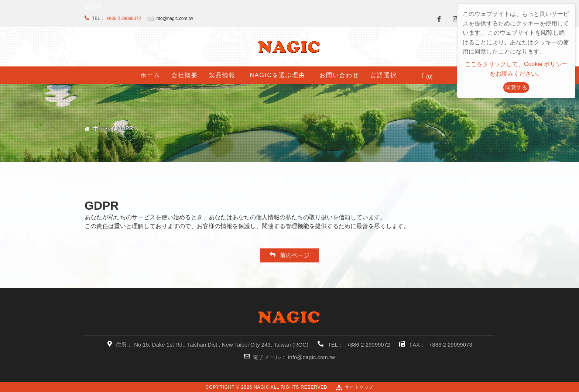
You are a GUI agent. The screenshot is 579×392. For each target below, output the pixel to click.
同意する (516, 87)
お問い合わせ (339, 75)
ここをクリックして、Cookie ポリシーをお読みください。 (516, 69)
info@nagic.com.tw (311, 357)
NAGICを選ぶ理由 (277, 75)
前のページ (289, 255)
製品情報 (222, 75)
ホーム (150, 75)
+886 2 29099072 (124, 18)
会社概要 (185, 75)
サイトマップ (359, 387)
